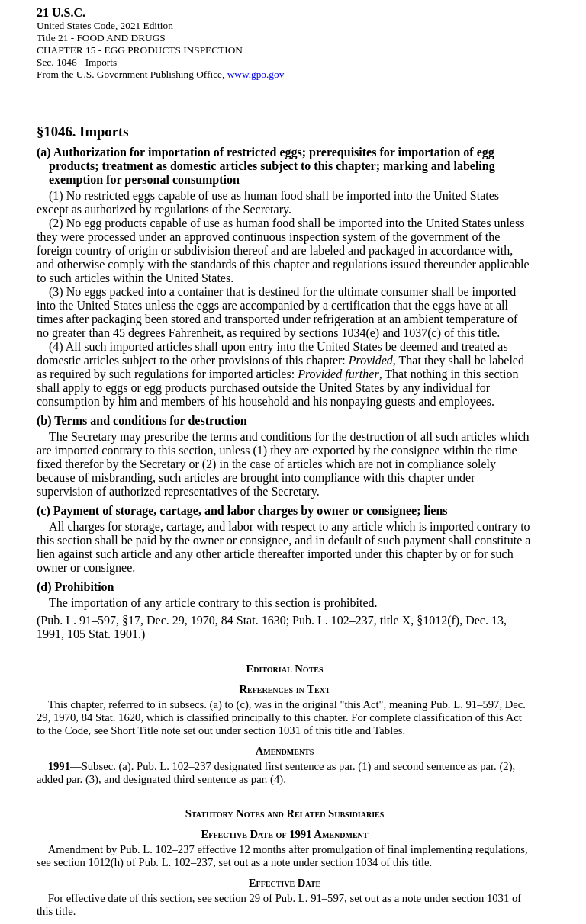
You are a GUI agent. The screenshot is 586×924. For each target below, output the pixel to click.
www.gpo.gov (256, 74)
